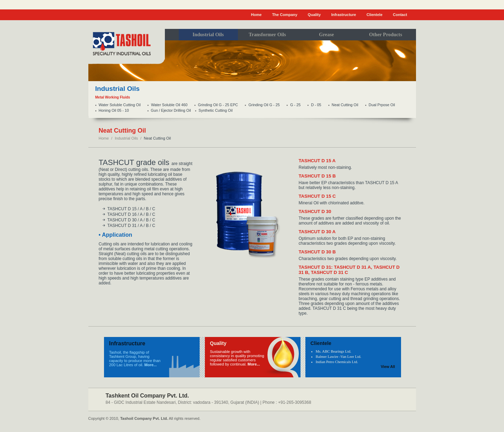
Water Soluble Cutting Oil (120, 105)
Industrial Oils (126, 138)
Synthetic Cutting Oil (216, 110)
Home (257, 15)
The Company (285, 15)
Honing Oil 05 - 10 (114, 110)
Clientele (375, 15)
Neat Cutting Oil (345, 105)
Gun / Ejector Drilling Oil (171, 110)
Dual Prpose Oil (382, 105)
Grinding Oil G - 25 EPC (218, 105)
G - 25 (295, 105)
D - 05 (316, 105)
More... (150, 365)
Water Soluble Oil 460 (169, 105)
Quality (314, 15)
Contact (400, 15)
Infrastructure (344, 15)
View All (388, 367)
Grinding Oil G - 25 (264, 105)
